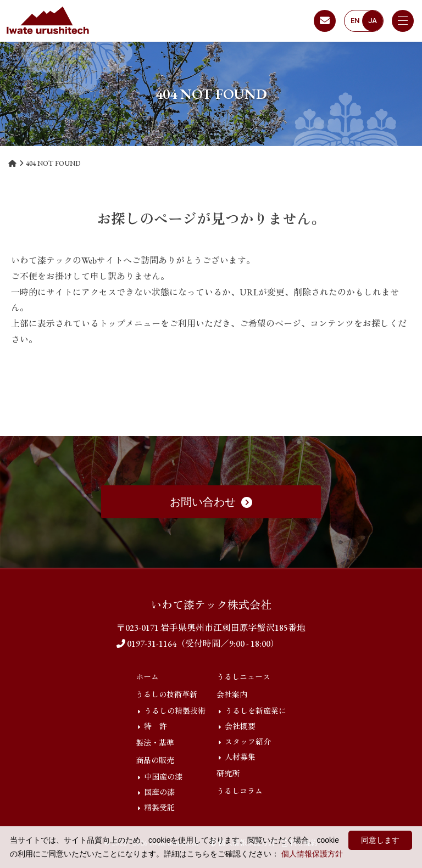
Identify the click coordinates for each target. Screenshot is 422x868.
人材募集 (240, 757)
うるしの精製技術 (175, 711)
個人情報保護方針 (312, 854)
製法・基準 (155, 743)
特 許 (156, 726)
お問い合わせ (211, 502)
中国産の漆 (163, 777)
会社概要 (240, 726)
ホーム (147, 677)
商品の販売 (155, 760)
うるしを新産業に (256, 711)
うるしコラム (240, 791)
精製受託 (159, 808)
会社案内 (232, 695)
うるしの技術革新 (166, 695)
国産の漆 (159, 792)
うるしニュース (243, 677)
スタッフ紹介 (248, 742)
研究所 (228, 774)
